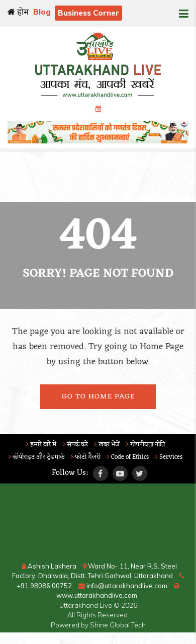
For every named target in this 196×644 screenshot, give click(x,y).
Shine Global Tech (118, 625)
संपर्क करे (75, 445)
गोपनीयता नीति (145, 445)
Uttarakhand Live (86, 605)
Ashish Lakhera (49, 566)
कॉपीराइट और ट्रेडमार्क (36, 457)
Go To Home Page (98, 397)
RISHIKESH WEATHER (98, 524)
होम (18, 13)
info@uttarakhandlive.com (123, 586)
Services (169, 457)
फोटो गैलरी (86, 457)
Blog (42, 12)
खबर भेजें (107, 445)
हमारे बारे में (41, 445)
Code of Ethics (128, 457)
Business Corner (88, 13)
